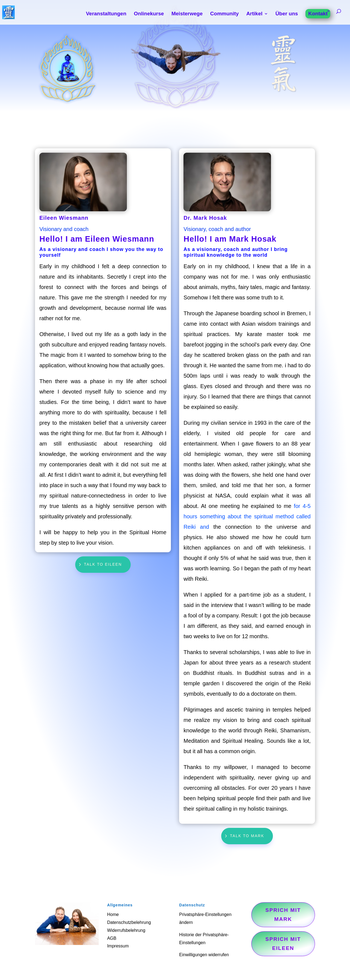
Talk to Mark (247, 836)
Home (113, 914)
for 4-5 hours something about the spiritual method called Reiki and (247, 516)
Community (225, 14)
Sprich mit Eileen (283, 943)
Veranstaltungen (106, 14)
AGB (112, 938)
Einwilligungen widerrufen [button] (204, 955)
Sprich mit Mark (283, 914)
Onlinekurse (149, 14)
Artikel (254, 14)
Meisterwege (187, 14)
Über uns (287, 14)
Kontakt (318, 14)
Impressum (118, 946)
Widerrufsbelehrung (126, 930)
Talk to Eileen (103, 564)
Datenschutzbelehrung (129, 922)
